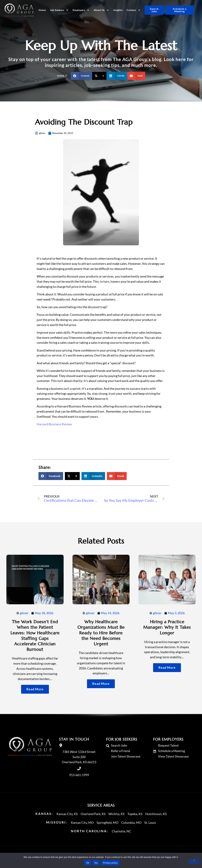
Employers (81, 10)
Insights (118, 10)
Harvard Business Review (54, 424)
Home (42, 10)
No (96, 863)
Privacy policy (110, 863)
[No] (194, 861)
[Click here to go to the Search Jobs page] (154, 10)
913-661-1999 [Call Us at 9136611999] (79, 775)
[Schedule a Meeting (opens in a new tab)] (179, 10)
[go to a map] (61, 745)
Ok (88, 863)
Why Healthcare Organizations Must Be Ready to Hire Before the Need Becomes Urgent (101, 633)
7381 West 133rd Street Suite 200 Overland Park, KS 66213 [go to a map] (79, 757)
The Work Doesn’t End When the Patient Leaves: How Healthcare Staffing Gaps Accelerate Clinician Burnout (35, 636)
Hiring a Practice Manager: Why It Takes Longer (167, 627)
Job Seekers (59, 10)
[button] (81, 76)
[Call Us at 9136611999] (79, 769)
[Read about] (35, 689)
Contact (134, 10)
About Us (101, 10)
